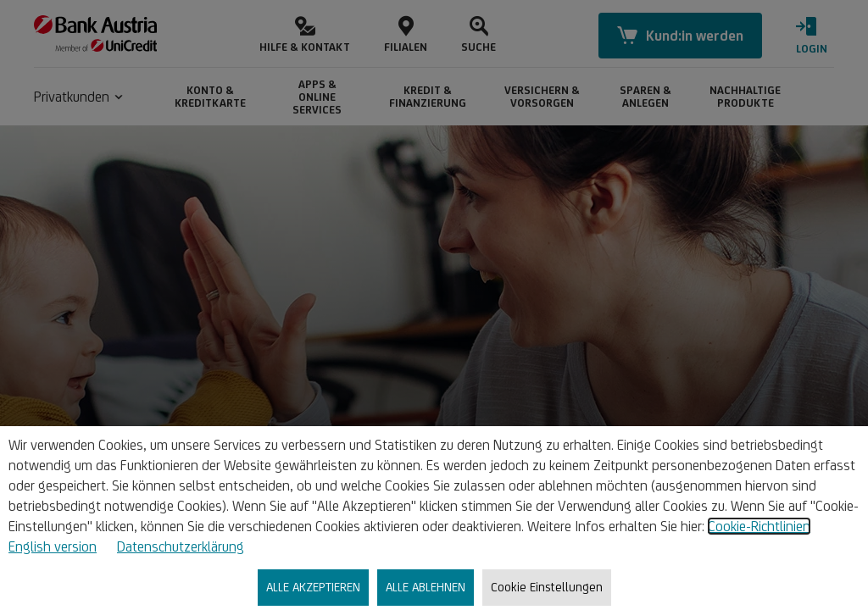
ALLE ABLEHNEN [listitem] (426, 587)
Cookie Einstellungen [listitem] (547, 587)
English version (53, 546)
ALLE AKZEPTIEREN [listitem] (313, 587)
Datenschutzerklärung (181, 546)
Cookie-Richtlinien (759, 526)
